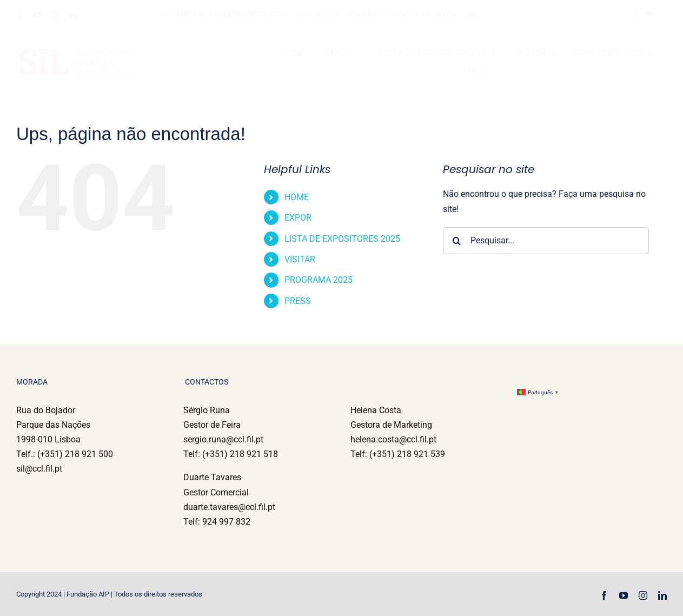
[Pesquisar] (456, 241)
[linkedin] (73, 15)
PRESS (298, 301)
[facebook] (20, 15)
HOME (297, 197)
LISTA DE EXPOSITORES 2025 (342, 239)
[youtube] (38, 15)
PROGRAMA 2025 (319, 280)
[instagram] (55, 15)
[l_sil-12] (124, 53)
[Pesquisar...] (546, 241)
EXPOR (298, 218)
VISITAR (300, 259)
